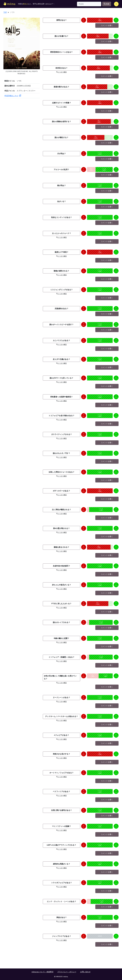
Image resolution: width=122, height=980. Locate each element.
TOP (5, 12)
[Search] (89, 4)
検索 (107, 4)
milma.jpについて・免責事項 (42, 972)
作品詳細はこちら (13, 96)
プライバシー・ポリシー (67, 972)
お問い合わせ (85, 972)
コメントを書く (107, 25)
